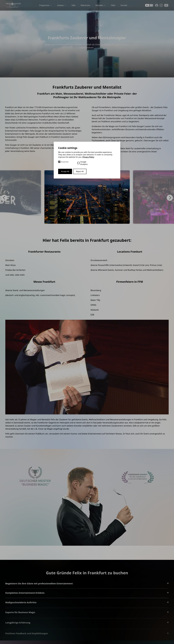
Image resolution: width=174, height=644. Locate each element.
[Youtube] (166, 5)
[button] (4, 198)
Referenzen (85, 5)
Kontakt (124, 5)
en (151, 5)
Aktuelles (101, 5)
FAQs (113, 5)
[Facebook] (157, 5)
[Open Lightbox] (87, 197)
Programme (46, 5)
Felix (73, 5)
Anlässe (62, 5)
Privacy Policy (88, 157)
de (147, 5)
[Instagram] (161, 5)
